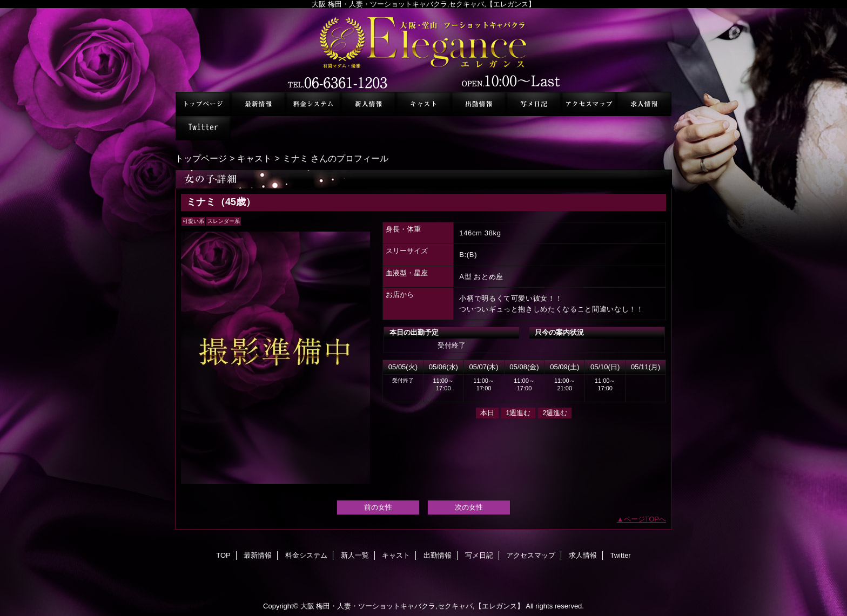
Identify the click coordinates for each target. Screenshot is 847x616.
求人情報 (644, 104)
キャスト (423, 104)
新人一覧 (368, 104)
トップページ (201, 158)
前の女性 (378, 507)
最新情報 (258, 104)
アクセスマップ (589, 104)
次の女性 (469, 507)
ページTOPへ (645, 519)
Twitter (203, 128)
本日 (487, 413)
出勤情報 (479, 104)
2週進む (555, 413)
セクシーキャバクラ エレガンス (423, 50)
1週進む (518, 413)
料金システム (313, 104)
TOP (203, 104)
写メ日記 (534, 104)
